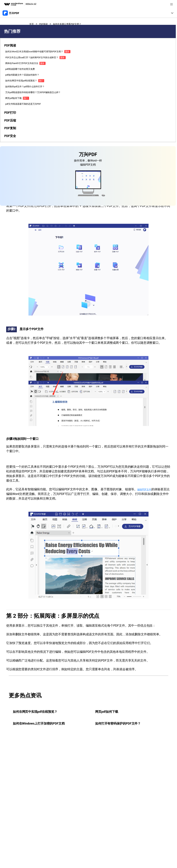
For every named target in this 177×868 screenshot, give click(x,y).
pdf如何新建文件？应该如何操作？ (11, 138)
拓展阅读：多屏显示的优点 (43, 151)
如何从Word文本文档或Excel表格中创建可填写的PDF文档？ (11, 87)
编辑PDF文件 (146, 489)
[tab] (11, 76)
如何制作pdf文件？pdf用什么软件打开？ (11, 160)
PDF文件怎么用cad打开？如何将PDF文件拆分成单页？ (11, 103)
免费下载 (122, 78)
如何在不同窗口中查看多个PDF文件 (48, 144)
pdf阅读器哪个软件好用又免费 (11, 127)
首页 (32, 24)
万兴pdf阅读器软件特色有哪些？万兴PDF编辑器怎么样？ (11, 173)
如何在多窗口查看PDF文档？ (73, 24)
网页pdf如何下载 (11, 184)
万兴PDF (91, 112)
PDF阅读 (46, 24)
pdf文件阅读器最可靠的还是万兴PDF (11, 194)
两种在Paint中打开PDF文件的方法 (11, 116)
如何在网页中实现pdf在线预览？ (11, 149)
